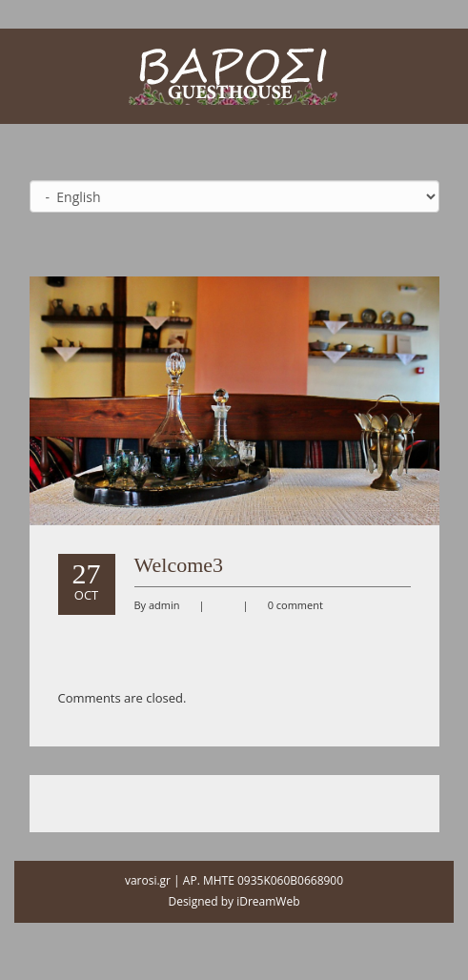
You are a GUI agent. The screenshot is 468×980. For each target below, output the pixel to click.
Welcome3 (179, 565)
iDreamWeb (268, 901)
